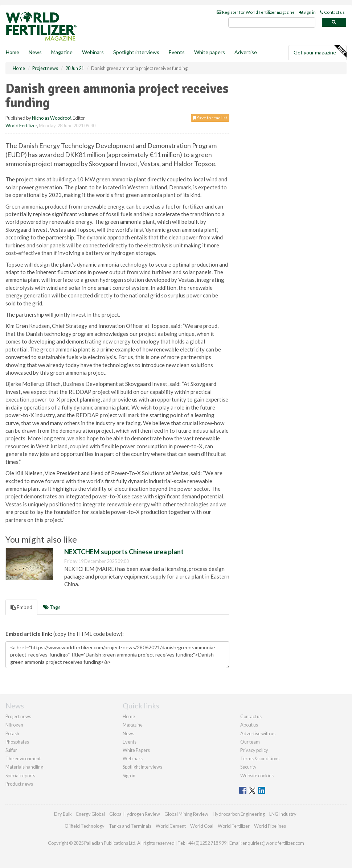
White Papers (136, 750)
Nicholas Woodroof (51, 118)
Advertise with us (258, 733)
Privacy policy (254, 750)
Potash (12, 733)
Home (13, 52)
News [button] (35, 52)
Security (248, 767)
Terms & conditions (260, 758)
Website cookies (257, 776)
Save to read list (210, 118)
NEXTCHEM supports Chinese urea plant (124, 552)
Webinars (93, 52)
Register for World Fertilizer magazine (256, 12)
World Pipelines (270, 826)
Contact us (332, 12)
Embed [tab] (21, 607)
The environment (23, 758)
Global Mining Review (186, 814)
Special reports (20, 776)
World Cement (171, 826)
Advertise (246, 52)
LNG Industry (283, 814)
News (128, 733)
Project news (18, 716)
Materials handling (24, 767)
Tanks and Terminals (130, 826)
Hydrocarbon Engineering (239, 814)
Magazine (62, 52)
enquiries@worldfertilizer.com (273, 843)
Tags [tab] (52, 607)
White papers (210, 52)
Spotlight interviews (136, 52)
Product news (19, 784)
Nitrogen (14, 725)
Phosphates (17, 742)
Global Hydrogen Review (135, 814)
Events (177, 52)
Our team (250, 742)
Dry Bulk (63, 814)
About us (249, 725)
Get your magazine (320, 52)
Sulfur (11, 750)
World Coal (202, 826)
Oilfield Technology (85, 826)
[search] (272, 23)
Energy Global (91, 814)
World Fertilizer (21, 126)
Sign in (307, 12)
